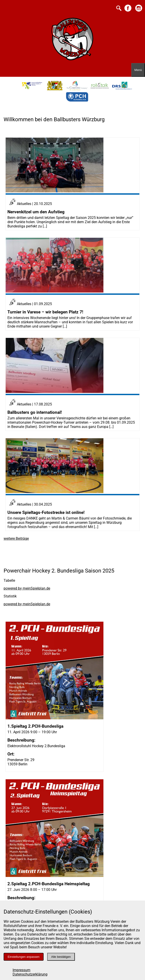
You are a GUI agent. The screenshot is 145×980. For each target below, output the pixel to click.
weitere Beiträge (16, 538)
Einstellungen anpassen (24, 957)
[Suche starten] (119, 9)
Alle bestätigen (61, 957)
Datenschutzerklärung (30, 974)
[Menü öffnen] (138, 70)
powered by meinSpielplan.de (27, 588)
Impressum (21, 970)
